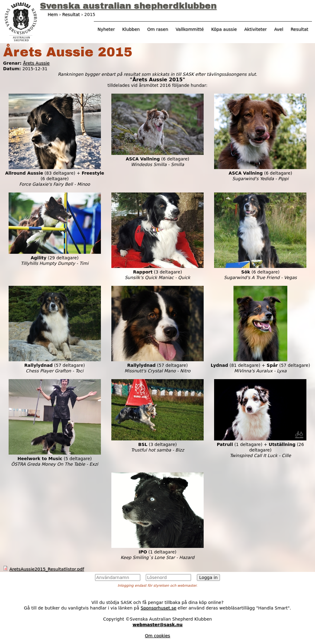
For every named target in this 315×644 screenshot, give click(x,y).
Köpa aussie (224, 29)
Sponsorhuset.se (158, 608)
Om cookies (157, 636)
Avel (279, 29)
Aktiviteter (255, 29)
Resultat (299, 29)
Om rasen (157, 29)
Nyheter (106, 29)
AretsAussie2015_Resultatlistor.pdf (47, 569)
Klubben (131, 29)
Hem (53, 14)
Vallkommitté (190, 29)
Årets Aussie (36, 63)
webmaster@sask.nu (158, 625)
